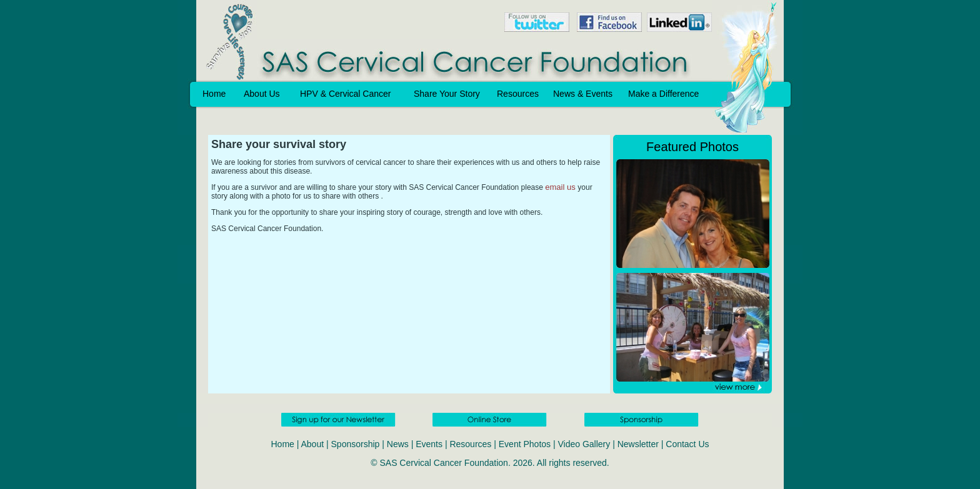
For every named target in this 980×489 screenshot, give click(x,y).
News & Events (583, 94)
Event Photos (525, 444)
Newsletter (638, 444)
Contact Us (687, 444)
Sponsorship (356, 444)
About (313, 444)
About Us (262, 94)
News (398, 444)
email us (561, 187)
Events (429, 444)
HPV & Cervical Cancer (346, 94)
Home (214, 94)
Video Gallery (584, 444)
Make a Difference (663, 94)
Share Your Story (447, 94)
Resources (518, 94)
